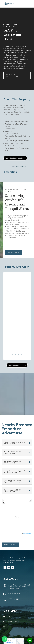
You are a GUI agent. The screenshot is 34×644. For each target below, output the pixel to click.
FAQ (9, 627)
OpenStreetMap (27, 534)
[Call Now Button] (30, 640)
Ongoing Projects (13, 622)
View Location (11, 545)
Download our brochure (15, 158)
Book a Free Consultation (12, 76)
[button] (5, 639)
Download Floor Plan (17, 365)
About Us (10, 616)
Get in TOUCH (13, 253)
